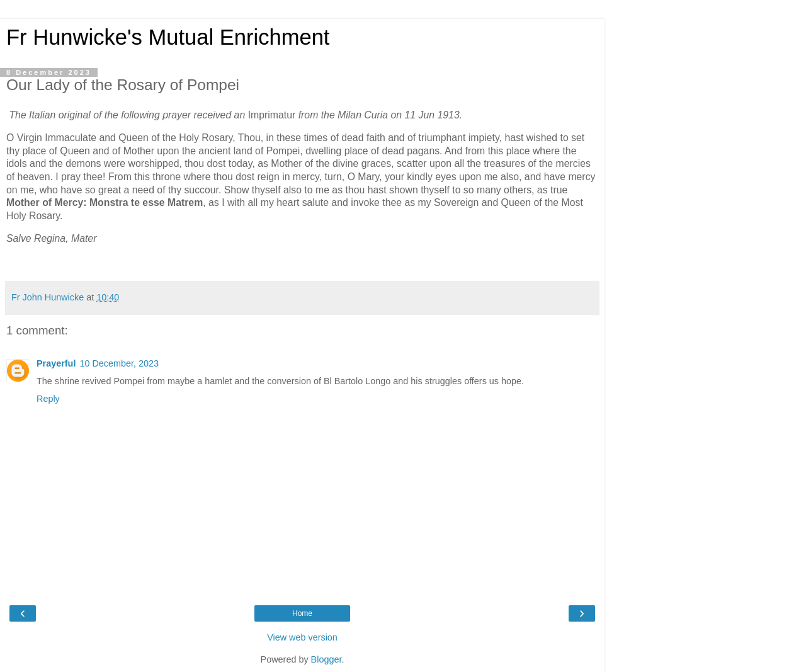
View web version (302, 637)
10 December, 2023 (119, 363)
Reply (48, 399)
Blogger (326, 659)
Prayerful (56, 363)
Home (302, 613)
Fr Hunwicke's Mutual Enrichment (168, 37)
